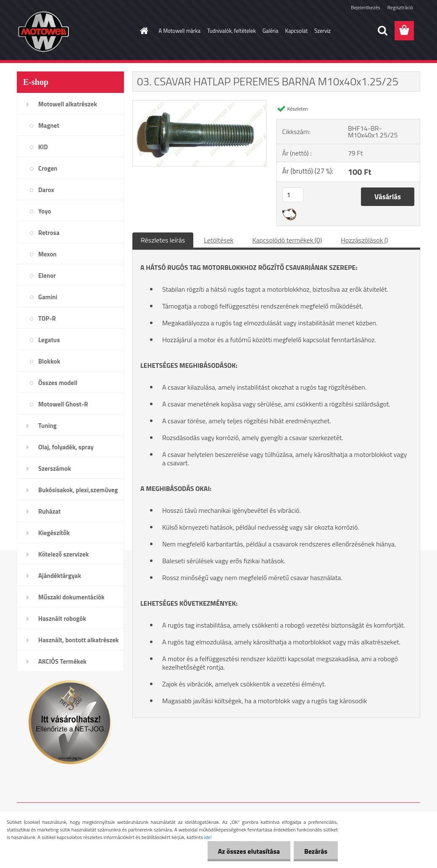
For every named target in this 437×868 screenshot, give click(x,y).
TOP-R (47, 318)
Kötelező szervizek (63, 554)
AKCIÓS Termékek (62, 661)
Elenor (47, 276)
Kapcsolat (296, 31)
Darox (46, 190)
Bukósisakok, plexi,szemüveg (78, 490)
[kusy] (293, 195)
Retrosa (49, 233)
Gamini (48, 297)
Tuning (47, 426)
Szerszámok (55, 468)
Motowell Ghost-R (63, 404)
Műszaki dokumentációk (71, 597)
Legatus (49, 340)
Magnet (49, 125)
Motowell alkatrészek (68, 104)
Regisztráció (400, 7)
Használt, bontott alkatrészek (79, 640)
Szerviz (322, 31)
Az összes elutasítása (249, 851)
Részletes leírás (163, 240)
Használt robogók (62, 619)
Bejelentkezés (366, 7)
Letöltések (218, 240)
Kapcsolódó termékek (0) (287, 240)
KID (43, 147)
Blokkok (49, 361)
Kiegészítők (54, 533)
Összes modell (58, 383)
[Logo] (75, 31)
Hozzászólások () (364, 240)
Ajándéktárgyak (60, 576)
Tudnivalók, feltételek (232, 31)
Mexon (47, 254)
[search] (382, 31)
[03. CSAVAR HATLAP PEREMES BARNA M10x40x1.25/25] (199, 104)
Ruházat (50, 511)
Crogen (48, 168)
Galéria (271, 31)
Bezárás (316, 851)
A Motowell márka (180, 31)
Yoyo (45, 211)
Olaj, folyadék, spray (66, 447)
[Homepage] (143, 31)
